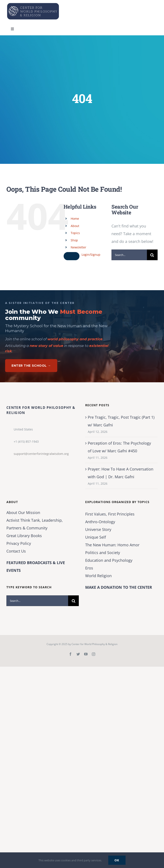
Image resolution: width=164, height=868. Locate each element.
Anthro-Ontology (100, 522)
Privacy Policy (19, 543)
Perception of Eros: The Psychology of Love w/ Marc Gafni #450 (119, 447)
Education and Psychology (109, 560)
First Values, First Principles (110, 514)
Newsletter (78, 247)
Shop (74, 240)
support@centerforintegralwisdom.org (41, 454)
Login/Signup (91, 255)
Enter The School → (31, 366)
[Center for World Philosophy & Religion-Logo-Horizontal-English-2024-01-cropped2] (33, 4)
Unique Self (96, 537)
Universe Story (98, 529)
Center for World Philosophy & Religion (94, 644)
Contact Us (16, 551)
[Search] (152, 255)
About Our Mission (23, 512)
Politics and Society (103, 553)
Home (75, 219)
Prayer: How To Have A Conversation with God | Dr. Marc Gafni (121, 473)
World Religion (98, 576)
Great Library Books (24, 536)
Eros (89, 568)
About (75, 226)
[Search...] (129, 255)
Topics (75, 233)
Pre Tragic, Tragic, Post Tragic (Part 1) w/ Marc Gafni (121, 421)
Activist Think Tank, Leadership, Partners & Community (35, 524)
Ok (117, 860)
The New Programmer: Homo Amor (112, 545)
